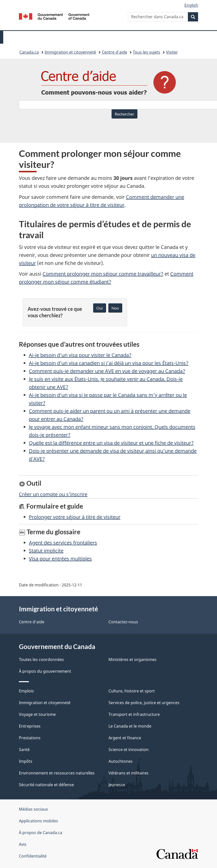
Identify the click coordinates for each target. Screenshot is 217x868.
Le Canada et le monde (130, 726)
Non (115, 308)
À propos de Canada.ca (41, 833)
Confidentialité (33, 856)
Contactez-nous (123, 622)
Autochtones (121, 761)
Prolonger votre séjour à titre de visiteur (75, 517)
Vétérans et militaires (129, 773)
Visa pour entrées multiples (60, 559)
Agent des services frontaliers (63, 543)
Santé (24, 750)
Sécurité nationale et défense (46, 785)
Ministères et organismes (133, 659)
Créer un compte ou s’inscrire (53, 494)
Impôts (26, 761)
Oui (100, 308)
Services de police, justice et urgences (144, 703)
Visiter (172, 52)
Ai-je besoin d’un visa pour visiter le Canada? (80, 355)
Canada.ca (29, 52)
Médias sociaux (33, 809)
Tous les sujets (147, 52)
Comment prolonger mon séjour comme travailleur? (103, 274)
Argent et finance (125, 738)
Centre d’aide (114, 52)
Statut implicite (46, 551)
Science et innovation (129, 750)
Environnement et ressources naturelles (57, 773)
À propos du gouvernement (45, 671)
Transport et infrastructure (134, 714)
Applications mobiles (38, 821)
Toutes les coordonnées (41, 659)
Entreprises (30, 726)
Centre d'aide (32, 622)
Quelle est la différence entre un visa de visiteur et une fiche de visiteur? (111, 443)
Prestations (30, 738)
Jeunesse (117, 785)
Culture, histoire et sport (132, 691)
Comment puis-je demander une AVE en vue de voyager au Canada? (107, 371)
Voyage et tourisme (37, 714)
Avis (23, 844)
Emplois (26, 691)
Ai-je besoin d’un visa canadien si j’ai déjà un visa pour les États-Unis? (109, 363)
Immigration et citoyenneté (70, 52)
